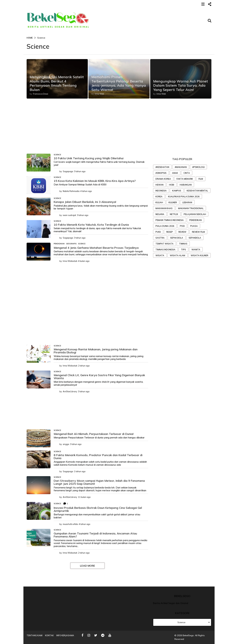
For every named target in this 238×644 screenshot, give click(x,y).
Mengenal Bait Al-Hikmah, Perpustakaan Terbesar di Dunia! (94, 434)
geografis (71, 244)
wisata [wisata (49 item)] (160, 255)
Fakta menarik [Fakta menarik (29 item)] (185, 179)
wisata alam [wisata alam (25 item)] (177, 255)
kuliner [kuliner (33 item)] (173, 202)
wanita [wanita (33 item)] (196, 250)
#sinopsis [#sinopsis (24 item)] (161, 173)
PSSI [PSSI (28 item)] (182, 226)
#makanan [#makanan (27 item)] (181, 167)
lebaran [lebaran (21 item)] (187, 202)
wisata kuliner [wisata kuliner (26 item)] (199, 255)
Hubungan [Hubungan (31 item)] (186, 185)
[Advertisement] (87, 130)
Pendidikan (59, 244)
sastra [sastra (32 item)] (160, 238)
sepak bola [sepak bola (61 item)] (177, 238)
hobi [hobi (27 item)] (172, 185)
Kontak (49, 635)
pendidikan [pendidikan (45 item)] (195, 220)
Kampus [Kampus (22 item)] (177, 191)
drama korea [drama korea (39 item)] (163, 179)
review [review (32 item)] (182, 232)
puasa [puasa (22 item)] (194, 226)
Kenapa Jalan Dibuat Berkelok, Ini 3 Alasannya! (85, 202)
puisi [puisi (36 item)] (158, 232)
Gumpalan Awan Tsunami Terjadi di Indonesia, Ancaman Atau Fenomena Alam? (95, 535)
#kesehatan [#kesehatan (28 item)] (162, 167)
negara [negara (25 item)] (160, 214)
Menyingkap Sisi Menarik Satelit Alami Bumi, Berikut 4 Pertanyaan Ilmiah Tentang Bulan (57, 83)
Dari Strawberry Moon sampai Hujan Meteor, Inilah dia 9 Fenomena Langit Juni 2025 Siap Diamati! (99, 482)
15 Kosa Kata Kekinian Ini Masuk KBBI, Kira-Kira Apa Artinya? (95, 181)
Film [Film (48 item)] (201, 179)
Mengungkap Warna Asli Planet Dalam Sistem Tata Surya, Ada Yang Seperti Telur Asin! (181, 85)
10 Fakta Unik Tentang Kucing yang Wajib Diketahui (89, 158)
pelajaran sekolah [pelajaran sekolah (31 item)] (195, 214)
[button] (203, 4)
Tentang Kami (34, 635)
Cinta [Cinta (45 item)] (187, 173)
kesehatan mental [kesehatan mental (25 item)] (197, 191)
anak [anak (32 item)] (175, 173)
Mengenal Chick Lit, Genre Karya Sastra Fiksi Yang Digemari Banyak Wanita (99, 377)
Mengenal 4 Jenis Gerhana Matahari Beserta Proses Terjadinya (96, 248)
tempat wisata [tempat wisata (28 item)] (164, 244)
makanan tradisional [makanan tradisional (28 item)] (191, 208)
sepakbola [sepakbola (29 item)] (195, 238)
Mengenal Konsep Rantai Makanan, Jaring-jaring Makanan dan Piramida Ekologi (96, 351)
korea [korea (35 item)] (159, 197)
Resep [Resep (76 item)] (170, 232)
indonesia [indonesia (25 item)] (161, 191)
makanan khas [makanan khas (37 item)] (164, 208)
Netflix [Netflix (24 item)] (174, 214)
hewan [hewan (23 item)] (159, 185)
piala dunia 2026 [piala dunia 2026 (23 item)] (165, 226)
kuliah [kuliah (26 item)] (159, 202)
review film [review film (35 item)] (198, 232)
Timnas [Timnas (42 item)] (183, 244)
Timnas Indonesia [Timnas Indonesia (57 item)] (165, 250)
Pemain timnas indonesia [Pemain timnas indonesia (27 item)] (170, 220)
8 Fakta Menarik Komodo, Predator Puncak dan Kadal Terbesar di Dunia (98, 457)
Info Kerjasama (65, 635)
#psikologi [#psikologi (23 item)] (198, 167)
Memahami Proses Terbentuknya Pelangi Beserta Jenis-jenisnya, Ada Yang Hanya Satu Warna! (119, 83)
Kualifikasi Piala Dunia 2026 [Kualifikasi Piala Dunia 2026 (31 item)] (184, 197)
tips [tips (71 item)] (183, 250)
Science (57, 155)
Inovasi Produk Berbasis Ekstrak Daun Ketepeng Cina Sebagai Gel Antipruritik (98, 509)
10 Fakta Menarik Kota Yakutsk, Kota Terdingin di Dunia (91, 225)
